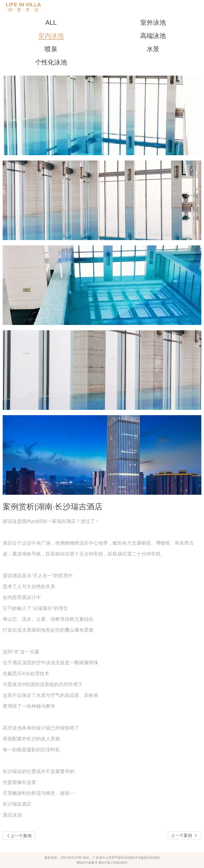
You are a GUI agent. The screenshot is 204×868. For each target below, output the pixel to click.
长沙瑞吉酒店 (17, 804)
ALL (51, 22)
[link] (102, 815)
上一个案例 (185, 836)
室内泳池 (51, 36)
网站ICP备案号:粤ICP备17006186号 (102, 863)
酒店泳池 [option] (12, 815)
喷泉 (51, 49)
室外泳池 (153, 22)
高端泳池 (153, 36)
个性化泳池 (51, 62)
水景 (153, 49)
